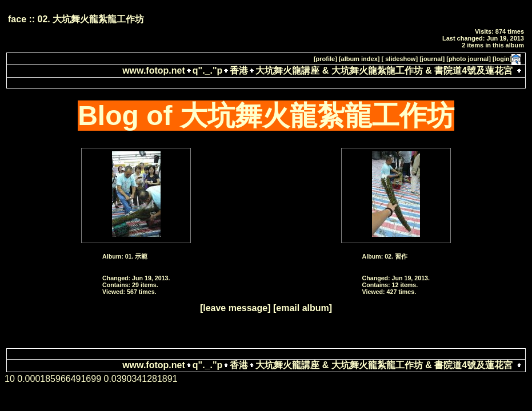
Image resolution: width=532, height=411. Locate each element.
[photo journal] (469, 59)
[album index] (359, 59)
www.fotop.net (154, 70)
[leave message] (235, 308)
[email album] (303, 308)
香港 (239, 70)
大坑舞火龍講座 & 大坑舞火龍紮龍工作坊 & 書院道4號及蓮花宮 (384, 70)
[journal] (432, 59)
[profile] (325, 59)
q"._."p (208, 70)
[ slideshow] (400, 59)
